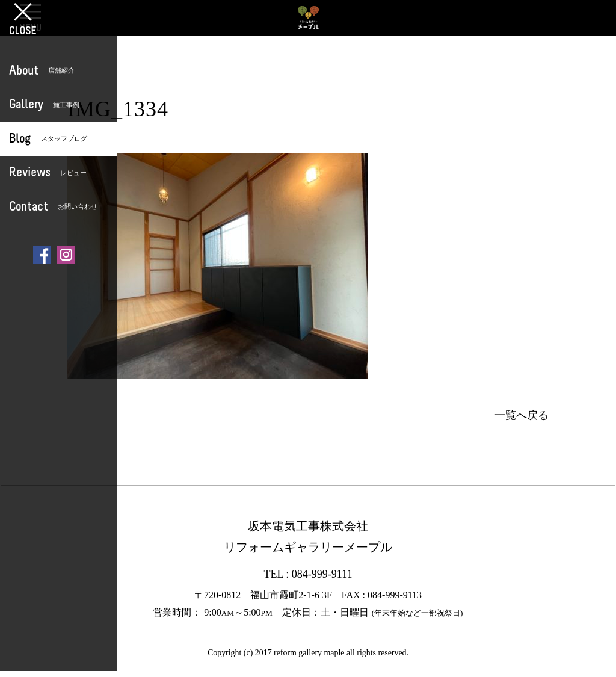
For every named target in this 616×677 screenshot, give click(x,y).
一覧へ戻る (522, 415)
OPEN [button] (30, 17)
